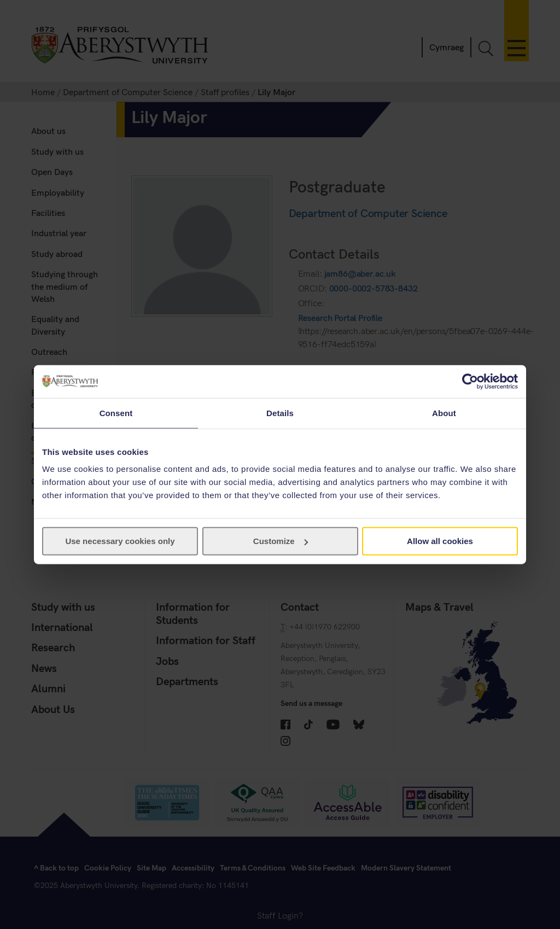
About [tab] (444, 413)
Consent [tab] (116, 413)
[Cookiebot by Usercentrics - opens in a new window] (470, 381)
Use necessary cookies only (120, 541)
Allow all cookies (440, 541)
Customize (281, 541)
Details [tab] (280, 413)
